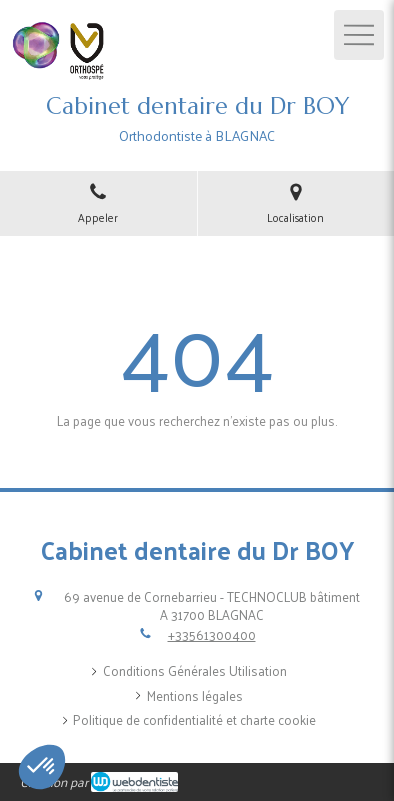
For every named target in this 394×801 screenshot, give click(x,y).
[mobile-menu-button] (359, 35)
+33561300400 (212, 634)
